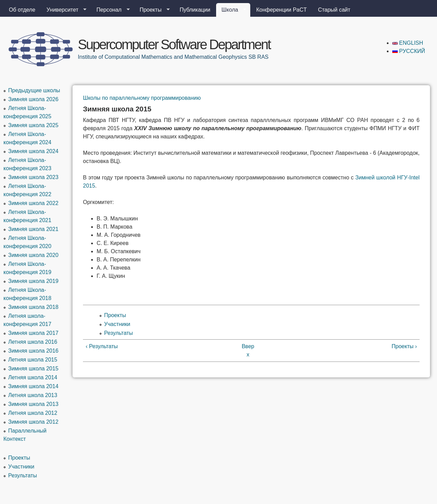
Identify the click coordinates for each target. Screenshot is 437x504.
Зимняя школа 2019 (33, 281)
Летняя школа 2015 (33, 360)
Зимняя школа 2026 (33, 99)
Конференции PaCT (281, 10)
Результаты (118, 333)
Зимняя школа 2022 (33, 203)
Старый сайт (334, 10)
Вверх (248, 350)
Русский (409, 51)
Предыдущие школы (34, 90)
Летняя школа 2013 (33, 395)
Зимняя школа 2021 (33, 229)
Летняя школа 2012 (33, 413)
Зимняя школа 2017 (33, 333)
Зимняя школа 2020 (33, 255)
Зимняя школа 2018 (33, 307)
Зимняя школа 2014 (33, 386)
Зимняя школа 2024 (33, 151)
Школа (231, 10)
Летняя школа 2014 (33, 377)
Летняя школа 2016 (33, 342)
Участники (117, 324)
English (408, 43)
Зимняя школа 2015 (33, 369)
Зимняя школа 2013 (33, 404)
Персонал (110, 10)
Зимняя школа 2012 (33, 422)
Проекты (152, 10)
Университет (64, 10)
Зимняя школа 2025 (33, 125)
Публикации (195, 10)
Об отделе (22, 10)
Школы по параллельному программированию (142, 98)
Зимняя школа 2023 (33, 177)
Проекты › (404, 346)
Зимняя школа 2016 (33, 351)
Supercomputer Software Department (174, 44)
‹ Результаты (102, 346)
